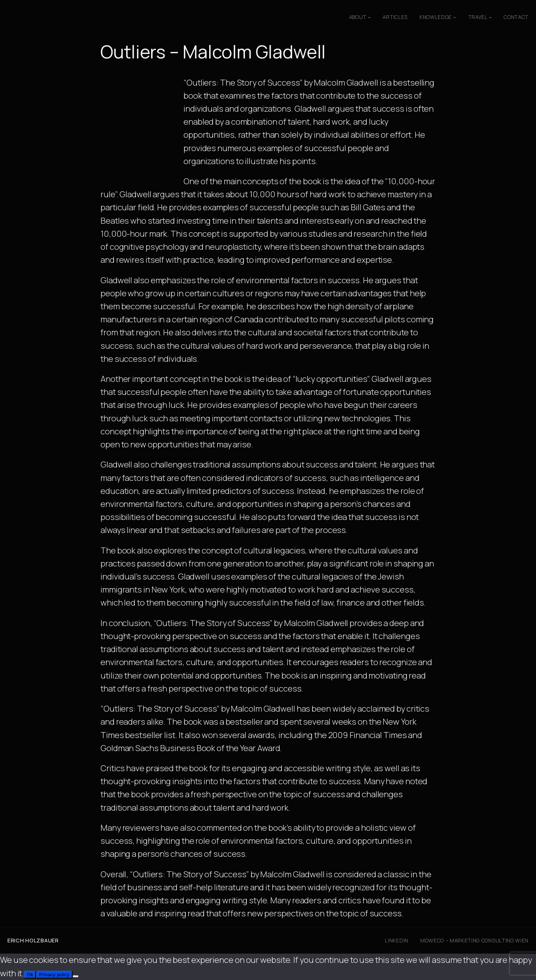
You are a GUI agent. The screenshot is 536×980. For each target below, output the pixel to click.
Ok (30, 975)
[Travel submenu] (490, 17)
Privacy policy (54, 975)
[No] (76, 976)
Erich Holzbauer (33, 940)
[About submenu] (369, 17)
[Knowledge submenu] (454, 17)
